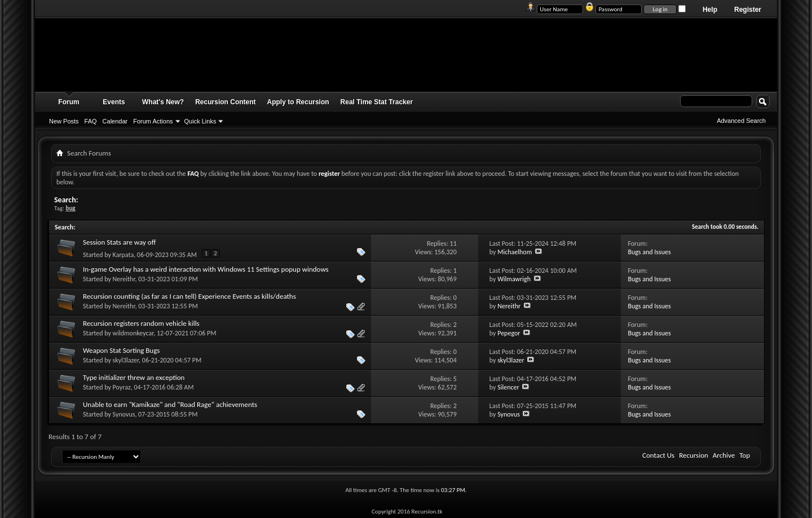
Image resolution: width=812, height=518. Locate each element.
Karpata (123, 255)
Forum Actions (153, 121)
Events (114, 102)
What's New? (163, 102)
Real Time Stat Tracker (377, 102)
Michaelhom (515, 252)
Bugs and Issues (649, 252)
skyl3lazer (126, 360)
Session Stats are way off (119, 242)
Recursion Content (225, 102)
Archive (724, 455)
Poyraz (122, 387)
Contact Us (658, 455)
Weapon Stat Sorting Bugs (121, 350)
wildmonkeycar (133, 333)
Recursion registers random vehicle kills (141, 323)
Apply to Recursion (298, 102)
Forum (69, 102)
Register (748, 10)
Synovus (124, 414)
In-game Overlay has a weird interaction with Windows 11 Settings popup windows (206, 269)
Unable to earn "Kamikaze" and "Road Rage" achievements (170, 404)
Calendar (115, 121)
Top (745, 455)
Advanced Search (741, 121)
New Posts (64, 121)
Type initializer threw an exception (134, 377)
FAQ (91, 121)
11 (453, 243)
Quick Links (200, 121)
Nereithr (124, 279)
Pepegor (509, 333)
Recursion (694, 455)
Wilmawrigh (514, 279)
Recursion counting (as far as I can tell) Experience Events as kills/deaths (189, 296)
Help (710, 10)
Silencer (508, 387)
